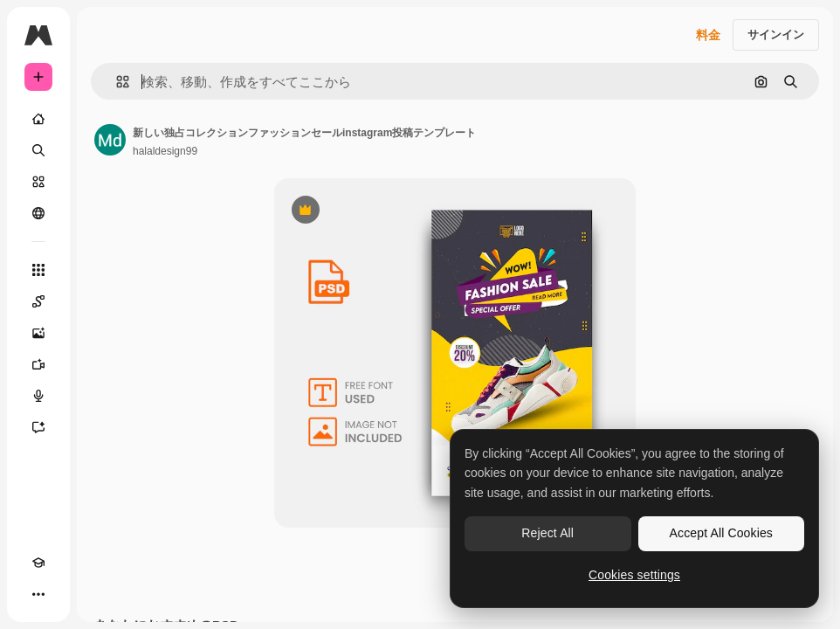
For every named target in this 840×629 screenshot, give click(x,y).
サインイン (776, 35)
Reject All (547, 533)
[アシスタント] (38, 427)
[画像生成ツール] (38, 333)
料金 (708, 35)
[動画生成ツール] (38, 364)
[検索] (38, 150)
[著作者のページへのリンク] (110, 140)
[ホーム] (38, 119)
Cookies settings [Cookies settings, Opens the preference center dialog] (634, 575)
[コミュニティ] (38, 213)
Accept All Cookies (721, 533)
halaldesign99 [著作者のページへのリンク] (165, 151)
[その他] (38, 594)
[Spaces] (38, 301)
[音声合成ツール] (38, 396)
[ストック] (38, 182)
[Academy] (38, 563)
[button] (116, 82)
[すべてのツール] (38, 270)
